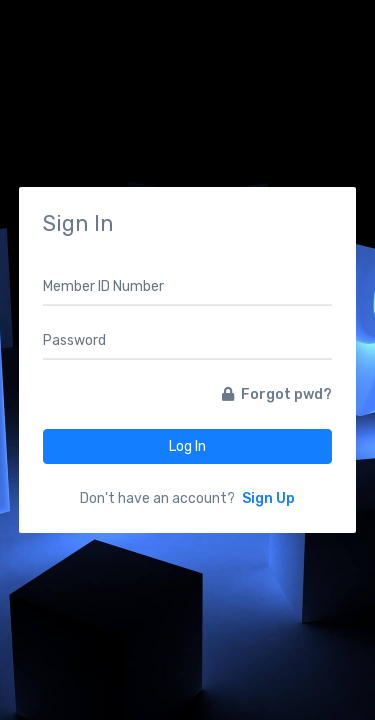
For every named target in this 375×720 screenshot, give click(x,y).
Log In (187, 446)
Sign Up (268, 498)
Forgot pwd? (277, 394)
